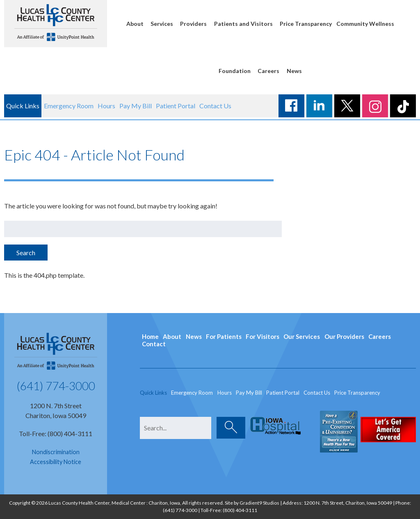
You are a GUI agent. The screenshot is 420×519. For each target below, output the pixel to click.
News (294, 71)
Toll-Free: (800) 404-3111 (56, 433)
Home (150, 336)
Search (26, 253)
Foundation (235, 71)
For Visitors (262, 336)
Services (162, 24)
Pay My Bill (136, 106)
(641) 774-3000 (56, 386)
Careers (268, 71)
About (135, 24)
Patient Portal (176, 106)
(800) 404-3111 (240, 510)
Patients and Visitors (243, 24)
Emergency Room (69, 106)
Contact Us (215, 106)
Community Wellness (365, 24)
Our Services (302, 336)
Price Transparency (306, 24)
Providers (193, 24)
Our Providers (344, 336)
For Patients (224, 336)
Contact (154, 344)
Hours (106, 106)
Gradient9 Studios (259, 503)
